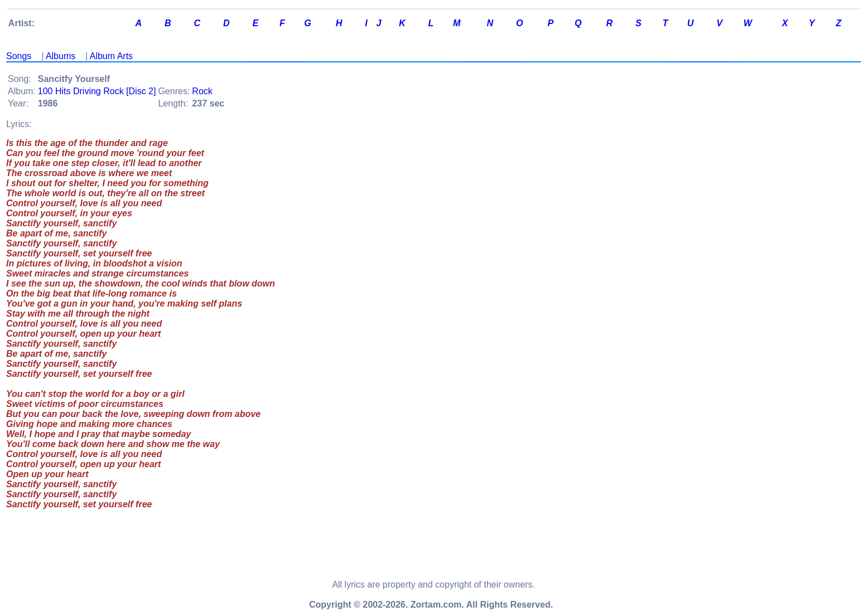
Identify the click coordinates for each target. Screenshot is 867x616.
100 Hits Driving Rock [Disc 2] (97, 91)
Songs (19, 56)
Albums (61, 56)
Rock (202, 91)
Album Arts (111, 56)
